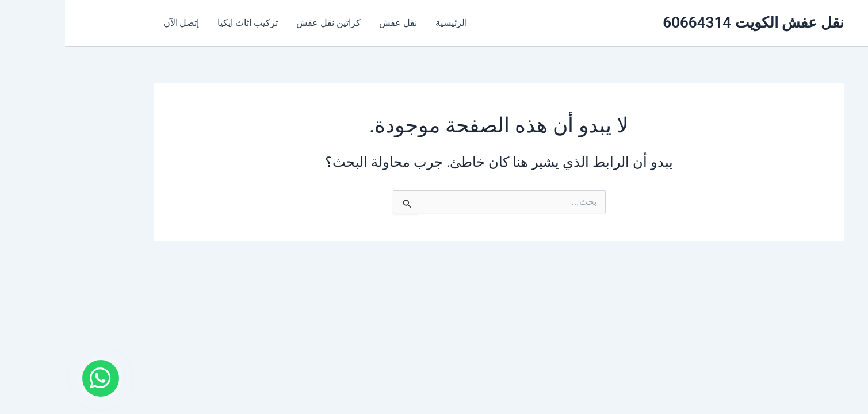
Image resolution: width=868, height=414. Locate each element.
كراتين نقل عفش (263, 23)
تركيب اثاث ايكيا (183, 23)
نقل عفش (333, 23)
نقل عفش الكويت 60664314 (688, 22)
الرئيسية (386, 23)
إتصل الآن (116, 23)
